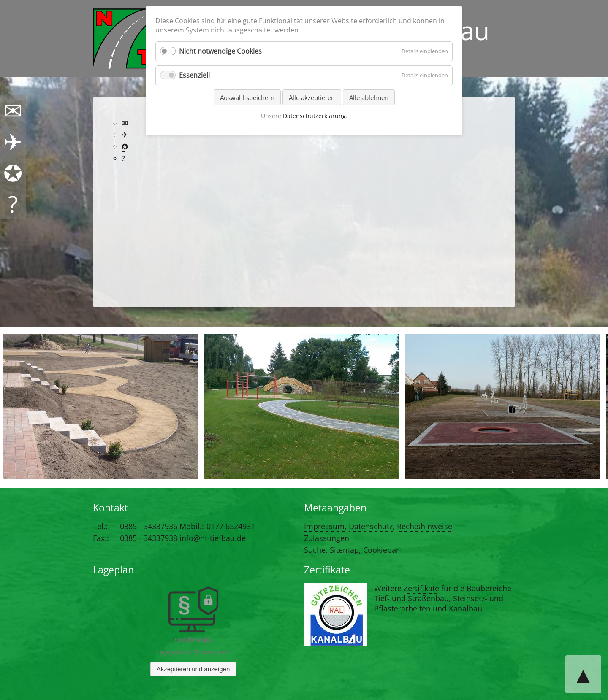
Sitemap (344, 550)
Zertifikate (421, 588)
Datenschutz (371, 526)
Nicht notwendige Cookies (220, 51)
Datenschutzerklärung (314, 116)
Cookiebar (381, 550)
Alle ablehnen (369, 97)
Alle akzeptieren (312, 97)
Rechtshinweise (425, 526)
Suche (315, 550)
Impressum (324, 526)
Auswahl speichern (247, 97)
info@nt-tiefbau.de (213, 538)
